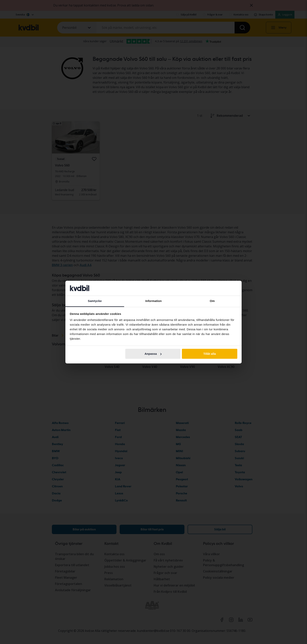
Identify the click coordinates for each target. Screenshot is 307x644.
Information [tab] (153, 301)
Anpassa (153, 354)
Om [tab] (212, 301)
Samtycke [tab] (95, 301)
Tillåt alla (209, 354)
